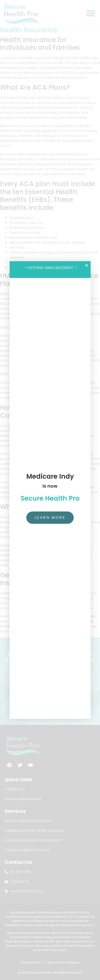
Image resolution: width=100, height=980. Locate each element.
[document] (50, 490)
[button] (87, 265)
